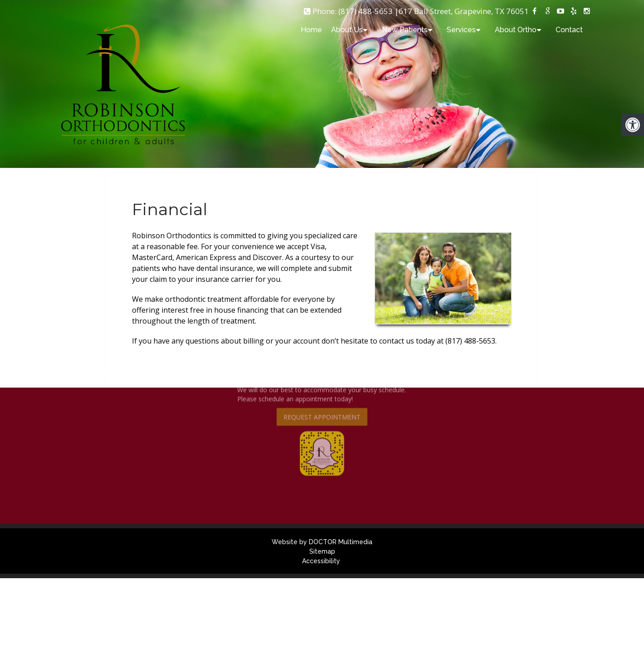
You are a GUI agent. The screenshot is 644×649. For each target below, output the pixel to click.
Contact (569, 30)
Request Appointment (322, 394)
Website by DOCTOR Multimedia (322, 542)
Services (461, 30)
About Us (347, 30)
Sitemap (322, 551)
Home (311, 30)
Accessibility (321, 561)
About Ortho (516, 30)
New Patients (405, 30)
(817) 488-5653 (366, 11)
